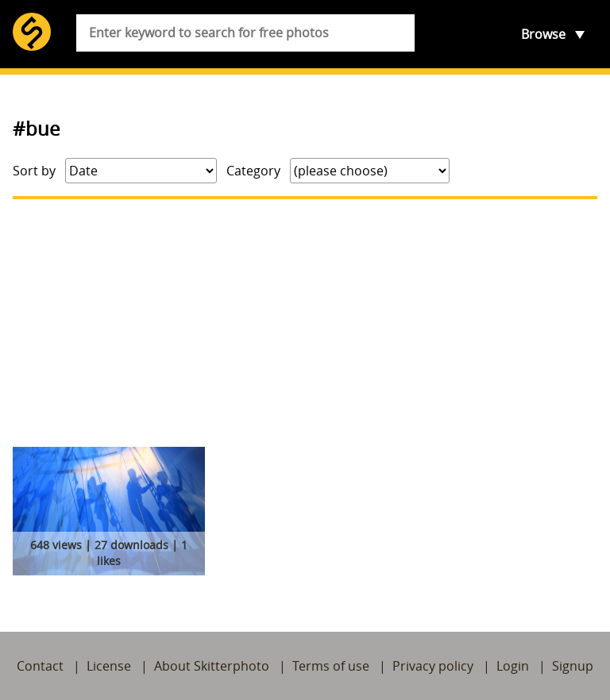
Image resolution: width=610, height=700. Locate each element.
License (109, 666)
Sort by (34, 171)
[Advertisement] (305, 323)
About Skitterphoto (212, 666)
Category (253, 171)
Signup (573, 666)
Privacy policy (433, 666)
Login (513, 666)
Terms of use (331, 666)
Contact (40, 666)
